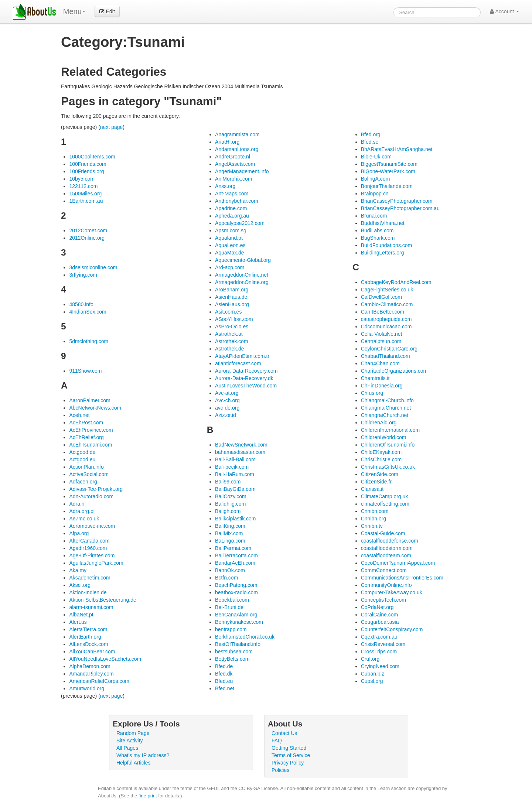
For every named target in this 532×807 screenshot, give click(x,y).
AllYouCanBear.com (92, 652)
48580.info (81, 304)
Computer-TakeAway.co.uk (392, 592)
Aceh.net (79, 415)
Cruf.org (370, 659)
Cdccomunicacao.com (386, 326)
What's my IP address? (143, 755)
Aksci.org (80, 585)
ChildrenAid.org (379, 423)
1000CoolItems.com (92, 157)
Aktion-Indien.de (88, 592)
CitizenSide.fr (376, 482)
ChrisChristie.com (381, 459)
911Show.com (85, 371)
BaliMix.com (229, 533)
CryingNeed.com (380, 666)
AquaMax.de (230, 253)
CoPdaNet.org (377, 607)
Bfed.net (225, 688)
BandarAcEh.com (235, 563)
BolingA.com (376, 179)
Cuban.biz (373, 674)
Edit (107, 11)
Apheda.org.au (232, 216)
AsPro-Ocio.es (232, 326)
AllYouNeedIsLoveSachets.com (105, 659)
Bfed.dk (224, 674)
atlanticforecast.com (238, 363)
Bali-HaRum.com (235, 474)
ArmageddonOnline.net (242, 275)
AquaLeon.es (230, 245)
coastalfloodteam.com (386, 555)
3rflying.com (83, 275)
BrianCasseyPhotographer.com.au (400, 208)
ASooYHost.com (234, 319)
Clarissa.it (372, 489)
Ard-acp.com (230, 267)
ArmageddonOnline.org (242, 282)
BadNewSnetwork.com (241, 445)
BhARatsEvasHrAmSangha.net (397, 149)
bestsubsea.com (234, 652)
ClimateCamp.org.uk (385, 496)
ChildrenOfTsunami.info (388, 445)
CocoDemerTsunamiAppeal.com (398, 563)
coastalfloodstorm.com (387, 548)
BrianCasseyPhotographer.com (397, 201)
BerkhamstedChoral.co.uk (245, 637)
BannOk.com (230, 570)
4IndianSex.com (88, 312)
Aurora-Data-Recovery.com (246, 371)
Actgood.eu (82, 459)
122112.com (83, 186)
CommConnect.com (384, 570)
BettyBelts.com (232, 659)
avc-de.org (227, 408)
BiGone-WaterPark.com (388, 171)
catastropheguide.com (386, 319)
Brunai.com (374, 216)
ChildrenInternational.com (391, 430)
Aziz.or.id (226, 415)
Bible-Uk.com (376, 157)
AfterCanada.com (89, 541)
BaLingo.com (230, 541)
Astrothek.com (231, 341)
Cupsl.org (372, 681)
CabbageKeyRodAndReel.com (396, 282)
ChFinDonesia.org (382, 386)
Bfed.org (371, 134)
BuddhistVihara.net (383, 223)
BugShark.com (378, 238)
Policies (280, 770)
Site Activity (130, 741)
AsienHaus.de (231, 297)
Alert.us (78, 622)
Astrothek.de (230, 349)
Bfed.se (370, 142)
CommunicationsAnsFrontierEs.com (402, 578)
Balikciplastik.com (235, 519)
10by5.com (82, 179)
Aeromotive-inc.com (92, 526)
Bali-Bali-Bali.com (235, 459)
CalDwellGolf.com (381, 297)
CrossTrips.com (379, 652)
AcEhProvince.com (91, 430)
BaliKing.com (230, 526)
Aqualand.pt (229, 238)
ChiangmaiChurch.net (386, 408)
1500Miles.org (85, 194)
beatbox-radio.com (236, 592)
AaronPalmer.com (90, 400)
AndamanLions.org (237, 149)
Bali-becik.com (232, 467)
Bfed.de (224, 666)
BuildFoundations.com (387, 245)
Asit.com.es (228, 312)
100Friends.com (88, 164)
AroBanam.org (232, 290)
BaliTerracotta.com (236, 555)
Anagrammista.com (237, 134)
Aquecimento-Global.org (243, 260)
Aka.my (78, 570)
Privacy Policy (288, 763)
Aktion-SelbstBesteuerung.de (103, 600)
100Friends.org (86, 171)
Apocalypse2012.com (240, 223)
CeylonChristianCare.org (389, 349)
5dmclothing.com (89, 341)
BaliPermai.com (233, 548)
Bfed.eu (224, 681)
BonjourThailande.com (387, 186)
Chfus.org (372, 393)
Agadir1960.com (88, 548)
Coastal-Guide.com (383, 533)
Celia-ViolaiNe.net (382, 334)
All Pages (127, 748)
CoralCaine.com (379, 615)
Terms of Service (291, 755)
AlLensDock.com (88, 644)
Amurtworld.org (87, 688)
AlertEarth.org (85, 637)
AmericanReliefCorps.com (99, 681)
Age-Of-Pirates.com (92, 555)
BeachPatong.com (236, 585)
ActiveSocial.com (89, 474)
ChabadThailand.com (386, 356)
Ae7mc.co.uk (84, 519)
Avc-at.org (227, 393)
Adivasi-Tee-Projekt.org (96, 489)
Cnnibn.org (374, 519)
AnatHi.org (227, 142)
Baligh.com (228, 511)
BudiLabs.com (377, 230)
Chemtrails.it (375, 378)
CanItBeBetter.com (383, 312)
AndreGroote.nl (233, 157)
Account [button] (504, 11)
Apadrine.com (231, 208)
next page (112, 127)
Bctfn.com (226, 578)
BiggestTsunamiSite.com (389, 164)
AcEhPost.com (86, 423)
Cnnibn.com (375, 511)
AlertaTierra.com (88, 629)
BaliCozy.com (231, 496)
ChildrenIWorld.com (384, 437)
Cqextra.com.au (379, 637)
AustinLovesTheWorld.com (246, 386)
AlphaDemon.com (90, 666)
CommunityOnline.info (386, 585)
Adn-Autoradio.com (91, 496)
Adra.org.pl (82, 511)
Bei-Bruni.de (229, 607)
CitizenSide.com (380, 474)
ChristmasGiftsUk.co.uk (388, 467)
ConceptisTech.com (383, 600)
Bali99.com (228, 482)
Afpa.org (79, 533)
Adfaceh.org (83, 482)
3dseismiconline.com (93, 267)
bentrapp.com (231, 629)
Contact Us (284, 733)
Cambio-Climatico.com (387, 304)
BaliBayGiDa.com (235, 489)
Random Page (133, 733)
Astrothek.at (229, 334)
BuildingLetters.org (383, 253)
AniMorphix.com (233, 179)
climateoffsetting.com (385, 504)
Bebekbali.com (232, 600)
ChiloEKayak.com (381, 452)
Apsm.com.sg (231, 230)
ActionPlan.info (86, 467)
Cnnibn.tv (372, 526)
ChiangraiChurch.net (385, 415)
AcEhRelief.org (86, 437)
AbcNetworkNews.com (95, 408)
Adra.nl (77, 504)
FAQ (277, 741)
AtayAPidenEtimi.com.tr (242, 356)
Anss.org (225, 186)
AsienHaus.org (232, 304)
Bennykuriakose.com (239, 622)
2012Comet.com (88, 230)
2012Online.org (87, 238)
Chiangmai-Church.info (387, 400)
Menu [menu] (74, 11)
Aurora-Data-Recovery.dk (244, 378)
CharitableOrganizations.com (394, 371)
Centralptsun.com (381, 341)
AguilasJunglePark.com (96, 563)
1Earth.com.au (86, 201)
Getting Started (289, 748)
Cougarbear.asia (380, 622)
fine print (148, 796)
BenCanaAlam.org (236, 615)
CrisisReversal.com (383, 644)
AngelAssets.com (235, 164)
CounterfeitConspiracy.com (392, 629)
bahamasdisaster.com (240, 452)
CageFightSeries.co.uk (387, 290)
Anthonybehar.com (237, 201)
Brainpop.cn (375, 194)
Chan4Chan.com (380, 363)
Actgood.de (82, 452)
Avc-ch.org (227, 400)
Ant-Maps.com (232, 194)
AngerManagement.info (242, 171)
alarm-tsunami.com (91, 607)
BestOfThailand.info (238, 644)
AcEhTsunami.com (91, 445)
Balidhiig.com (230, 504)
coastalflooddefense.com (390, 541)
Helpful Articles (134, 763)
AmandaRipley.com (91, 674)
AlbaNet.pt (81, 615)
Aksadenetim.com (90, 578)
